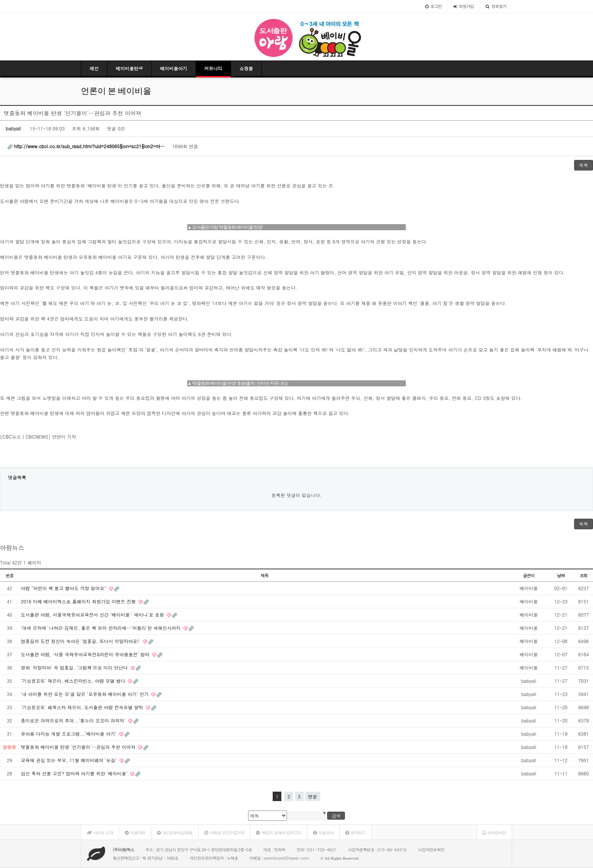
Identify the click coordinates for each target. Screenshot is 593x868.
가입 (464, 6)
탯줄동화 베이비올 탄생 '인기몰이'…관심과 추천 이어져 (79, 747)
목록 (584, 165)
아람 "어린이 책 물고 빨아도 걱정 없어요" (64, 588)
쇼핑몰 (246, 68)
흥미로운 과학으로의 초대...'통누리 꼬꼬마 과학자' (74, 720)
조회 (584, 575)
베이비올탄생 (129, 68)
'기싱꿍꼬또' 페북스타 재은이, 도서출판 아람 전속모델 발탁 (83, 707)
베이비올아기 (174, 68)
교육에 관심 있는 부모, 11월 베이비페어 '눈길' (70, 760)
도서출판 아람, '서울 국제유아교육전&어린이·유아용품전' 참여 (86, 654)
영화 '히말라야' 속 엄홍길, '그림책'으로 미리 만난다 (75, 667)
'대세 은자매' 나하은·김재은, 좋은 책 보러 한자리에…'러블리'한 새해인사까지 (102, 628)
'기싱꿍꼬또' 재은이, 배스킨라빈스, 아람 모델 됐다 (74, 681)
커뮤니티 (213, 68)
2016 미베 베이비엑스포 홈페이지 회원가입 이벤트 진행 (79, 601)
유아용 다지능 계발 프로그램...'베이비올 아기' (69, 734)
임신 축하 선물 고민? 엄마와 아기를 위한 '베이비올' (75, 773)
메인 (94, 68)
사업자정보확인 (431, 850)
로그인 (433, 6)
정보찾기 (496, 6)
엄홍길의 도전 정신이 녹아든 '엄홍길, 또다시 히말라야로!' (81, 641)
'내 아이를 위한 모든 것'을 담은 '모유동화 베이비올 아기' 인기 (85, 694)
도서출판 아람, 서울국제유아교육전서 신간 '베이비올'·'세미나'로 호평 (93, 615)
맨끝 (313, 796)
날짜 (561, 575)
